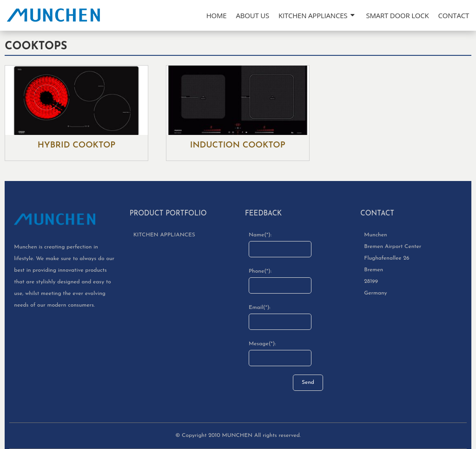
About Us (252, 15)
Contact (454, 15)
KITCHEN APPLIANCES (313, 15)
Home (217, 15)
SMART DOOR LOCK (397, 15)
